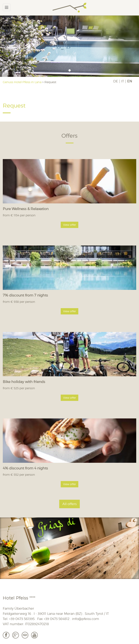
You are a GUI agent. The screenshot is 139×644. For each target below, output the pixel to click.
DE (116, 81)
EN (130, 81)
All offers (69, 504)
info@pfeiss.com (86, 619)
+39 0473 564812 (57, 619)
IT (123, 81)
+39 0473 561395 (22, 619)
